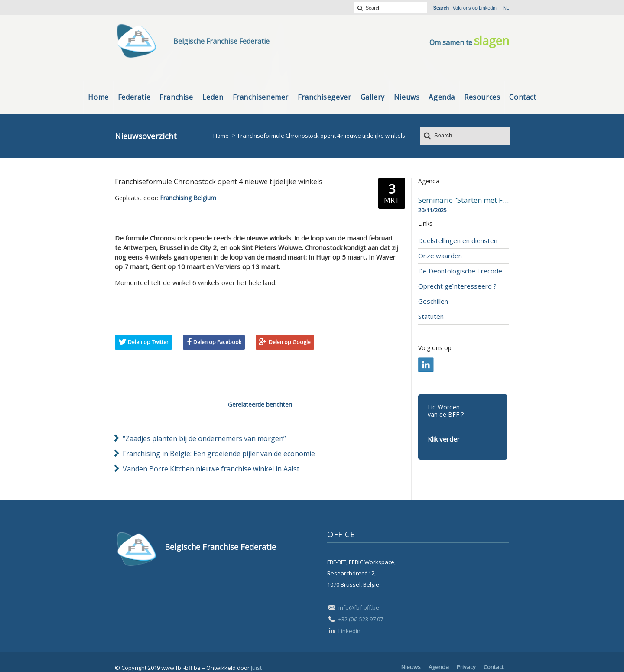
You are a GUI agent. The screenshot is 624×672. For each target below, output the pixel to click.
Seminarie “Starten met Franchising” (464, 200)
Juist (256, 668)
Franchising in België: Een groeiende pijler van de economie (219, 454)
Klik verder (444, 439)
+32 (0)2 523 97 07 (361, 619)
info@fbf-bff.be (359, 607)
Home (221, 136)
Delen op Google (290, 342)
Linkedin (488, 8)
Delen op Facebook (217, 342)
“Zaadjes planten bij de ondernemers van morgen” (204, 438)
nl (506, 8)
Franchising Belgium (188, 198)
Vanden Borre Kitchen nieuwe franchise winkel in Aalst (211, 469)
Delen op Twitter (148, 342)
